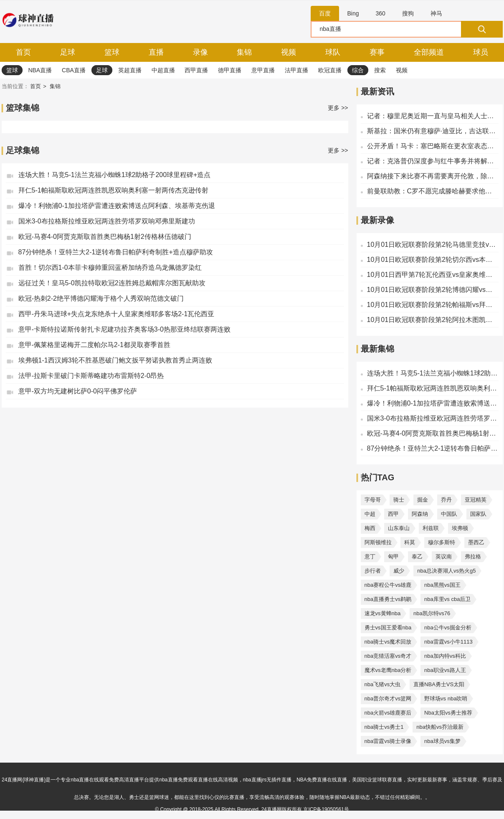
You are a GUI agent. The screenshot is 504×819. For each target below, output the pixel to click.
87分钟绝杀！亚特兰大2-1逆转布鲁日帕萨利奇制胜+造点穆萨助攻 (116, 252)
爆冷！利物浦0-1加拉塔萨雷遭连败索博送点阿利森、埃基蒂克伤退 (117, 206)
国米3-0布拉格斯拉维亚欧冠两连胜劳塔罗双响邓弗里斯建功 (107, 221)
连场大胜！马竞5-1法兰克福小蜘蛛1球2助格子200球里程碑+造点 (115, 175)
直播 (156, 52)
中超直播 (163, 70)
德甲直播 (230, 70)
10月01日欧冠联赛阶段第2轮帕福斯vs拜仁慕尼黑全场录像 (433, 305)
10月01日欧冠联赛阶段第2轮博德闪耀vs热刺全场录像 (433, 290)
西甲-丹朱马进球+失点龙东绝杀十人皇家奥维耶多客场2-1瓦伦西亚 (117, 314)
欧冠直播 (330, 70)
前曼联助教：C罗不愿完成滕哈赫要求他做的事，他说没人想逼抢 (433, 191)
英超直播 (130, 70)
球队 (333, 52)
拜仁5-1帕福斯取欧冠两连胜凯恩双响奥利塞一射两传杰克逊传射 (113, 190)
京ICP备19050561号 (326, 809)
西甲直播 (196, 70)
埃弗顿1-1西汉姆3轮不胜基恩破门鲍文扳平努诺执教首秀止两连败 (115, 360)
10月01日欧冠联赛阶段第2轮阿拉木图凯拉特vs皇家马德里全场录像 (433, 320)
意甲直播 (263, 70)
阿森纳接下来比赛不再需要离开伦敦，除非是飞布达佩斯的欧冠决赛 (433, 176)
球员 (481, 52)
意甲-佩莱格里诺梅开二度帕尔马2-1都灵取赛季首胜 (94, 345)
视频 (289, 52)
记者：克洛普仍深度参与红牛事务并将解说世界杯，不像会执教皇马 (433, 161)
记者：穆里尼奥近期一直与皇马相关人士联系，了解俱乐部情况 (433, 116)
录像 (200, 52)
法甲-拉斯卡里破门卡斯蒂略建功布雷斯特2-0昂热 (91, 376)
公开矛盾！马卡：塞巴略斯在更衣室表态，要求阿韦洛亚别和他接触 (433, 146)
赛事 (377, 52)
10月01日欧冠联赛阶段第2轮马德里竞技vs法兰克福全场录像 (433, 245)
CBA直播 (74, 70)
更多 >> (338, 108)
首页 (23, 52)
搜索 (380, 70)
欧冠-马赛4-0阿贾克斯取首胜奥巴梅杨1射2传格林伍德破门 (105, 237)
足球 (68, 52)
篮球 (112, 52)
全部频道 (429, 52)
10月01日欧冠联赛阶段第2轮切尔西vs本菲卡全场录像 (433, 260)
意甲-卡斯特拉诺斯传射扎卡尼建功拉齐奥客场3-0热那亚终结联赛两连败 (124, 329)
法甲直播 (296, 70)
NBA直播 (40, 70)
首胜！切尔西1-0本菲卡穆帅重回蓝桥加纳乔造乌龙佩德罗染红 (110, 268)
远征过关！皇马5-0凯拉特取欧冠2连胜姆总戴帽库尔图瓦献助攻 (112, 283)
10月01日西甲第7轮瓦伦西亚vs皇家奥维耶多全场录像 (433, 275)
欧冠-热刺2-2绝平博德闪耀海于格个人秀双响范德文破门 (101, 298)
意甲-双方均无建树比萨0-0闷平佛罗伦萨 (78, 391)
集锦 (244, 52)
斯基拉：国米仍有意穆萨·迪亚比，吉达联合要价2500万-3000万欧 (433, 131)
